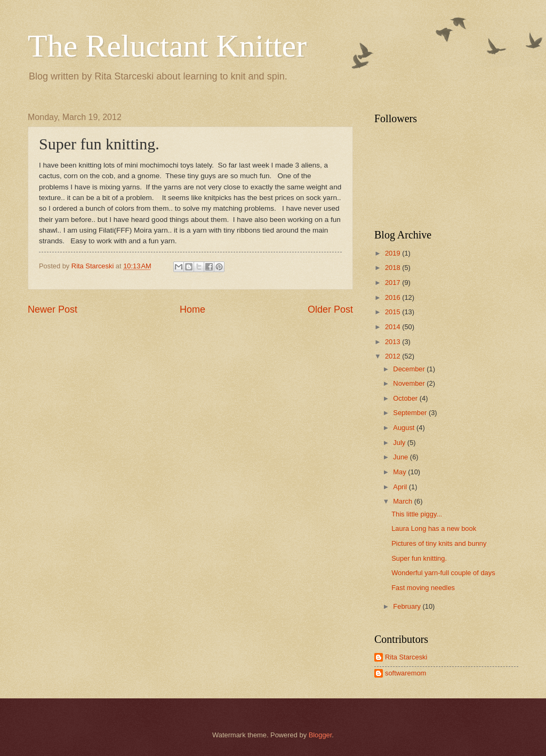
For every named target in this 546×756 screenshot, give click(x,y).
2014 (394, 327)
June (402, 457)
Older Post (330, 309)
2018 (394, 268)
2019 (394, 253)
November (410, 383)
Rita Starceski (406, 657)
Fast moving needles (423, 588)
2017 (394, 282)
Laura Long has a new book (434, 528)
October (406, 398)
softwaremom (406, 673)
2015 (394, 312)
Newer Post (53, 309)
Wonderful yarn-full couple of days (443, 573)
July (400, 443)
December (410, 369)
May (400, 472)
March (403, 501)
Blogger (320, 735)
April (401, 487)
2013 (394, 342)
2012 (394, 356)
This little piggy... (417, 514)
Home (192, 309)
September (411, 413)
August (405, 428)
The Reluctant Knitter (167, 46)
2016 (394, 297)
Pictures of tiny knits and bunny (439, 543)
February (408, 606)
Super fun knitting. (419, 558)
